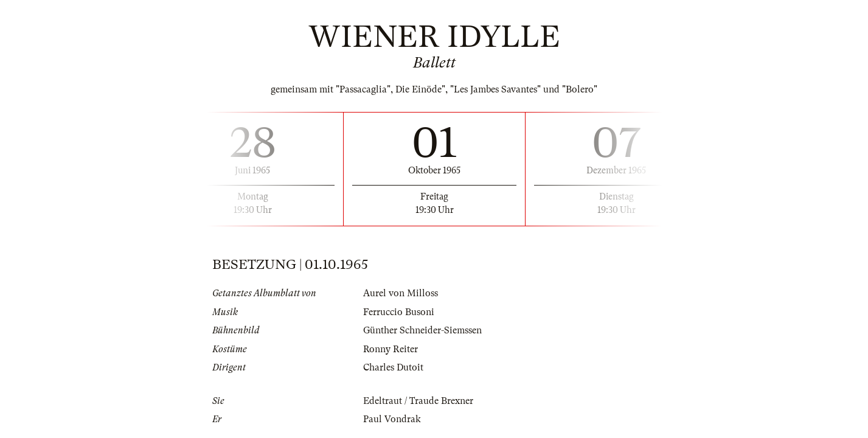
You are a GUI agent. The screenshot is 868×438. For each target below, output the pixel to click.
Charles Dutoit (393, 367)
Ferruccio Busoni (399, 312)
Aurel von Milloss (401, 293)
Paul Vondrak (392, 419)
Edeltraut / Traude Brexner (418, 401)
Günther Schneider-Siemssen (422, 330)
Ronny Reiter (391, 349)
